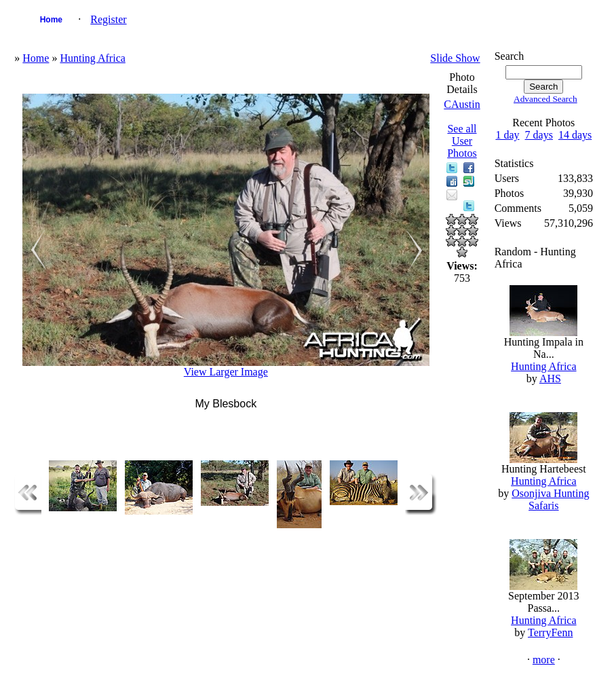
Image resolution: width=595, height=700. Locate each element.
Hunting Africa (92, 58)
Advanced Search (545, 99)
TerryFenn (550, 632)
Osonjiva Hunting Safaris (550, 499)
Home (51, 20)
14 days (575, 135)
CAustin (462, 104)
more (544, 660)
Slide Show (455, 58)
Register (108, 19)
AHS (550, 379)
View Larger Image (226, 372)
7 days (539, 135)
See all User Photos (462, 141)
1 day (507, 135)
